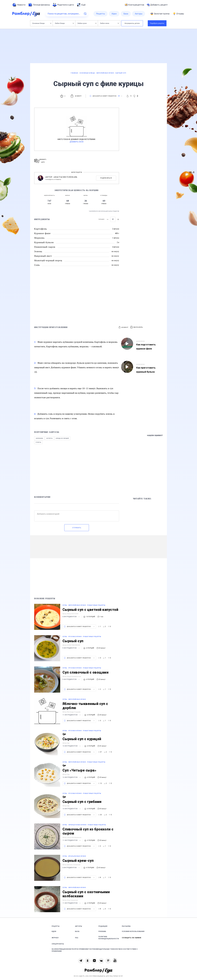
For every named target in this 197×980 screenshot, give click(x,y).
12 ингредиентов (72, 777)
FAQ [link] (77, 938)
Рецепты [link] (56, 926)
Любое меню (109, 23)
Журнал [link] (55, 938)
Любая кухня (87, 23)
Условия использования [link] (133, 931)
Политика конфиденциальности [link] (109, 938)
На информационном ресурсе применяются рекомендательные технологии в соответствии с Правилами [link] (95, 950)
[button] (137, 327)
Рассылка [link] (126, 926)
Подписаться (106, 178)
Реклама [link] (102, 931)
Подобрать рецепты (157, 23)
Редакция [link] (103, 926)
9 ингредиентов (71, 648)
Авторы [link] (79, 926)
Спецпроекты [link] (58, 944)
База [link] (77, 931)
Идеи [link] (54, 931)
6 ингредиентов (71, 617)
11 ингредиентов (72, 715)
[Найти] (85, 14)
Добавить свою (77, 142)
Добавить (157, 5)
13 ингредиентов (72, 746)
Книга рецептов (134, 5)
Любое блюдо (64, 23)
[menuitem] (19, 5)
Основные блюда (42, 23)
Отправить (77, 528)
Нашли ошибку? (155, 435)
